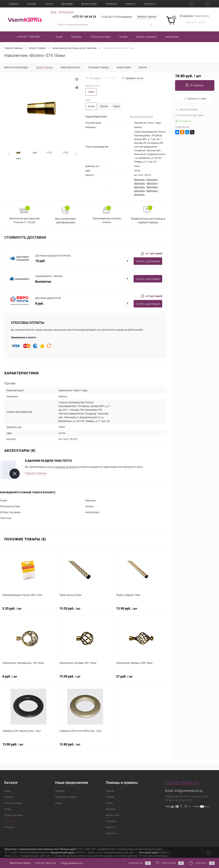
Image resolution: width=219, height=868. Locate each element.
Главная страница (36, 473)
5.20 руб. (28, 610)
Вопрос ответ (89, 4)
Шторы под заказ (10, 512)
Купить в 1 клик (195, 99)
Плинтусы (6, 518)
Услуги (49, 4)
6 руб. (28, 678)
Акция (4, 500)
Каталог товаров (28, 37)
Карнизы (91, 500)
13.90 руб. (142, 610)
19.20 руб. (85, 610)
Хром (116, 106)
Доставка (67, 4)
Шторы (90, 506)
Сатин (104, 106)
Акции (58, 803)
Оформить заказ (195, 22)
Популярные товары (66, 797)
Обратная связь (17, 863)
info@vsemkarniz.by (189, 791)
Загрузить (139, 180)
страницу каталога (66, 467)
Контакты (150, 4)
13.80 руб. (28, 746)
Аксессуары (92, 512)
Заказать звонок (147, 16)
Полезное (111, 4)
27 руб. (142, 678)
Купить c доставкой (148, 261)
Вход (54, 12)
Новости (130, 4)
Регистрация (66, 12)
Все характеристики (141, 116)
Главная (13, 4)
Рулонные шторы (10, 506)
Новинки (60, 791)
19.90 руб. (85, 678)
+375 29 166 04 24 (84, 17)
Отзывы (32, 4)
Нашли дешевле (186, 109)
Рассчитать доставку (189, 115)
